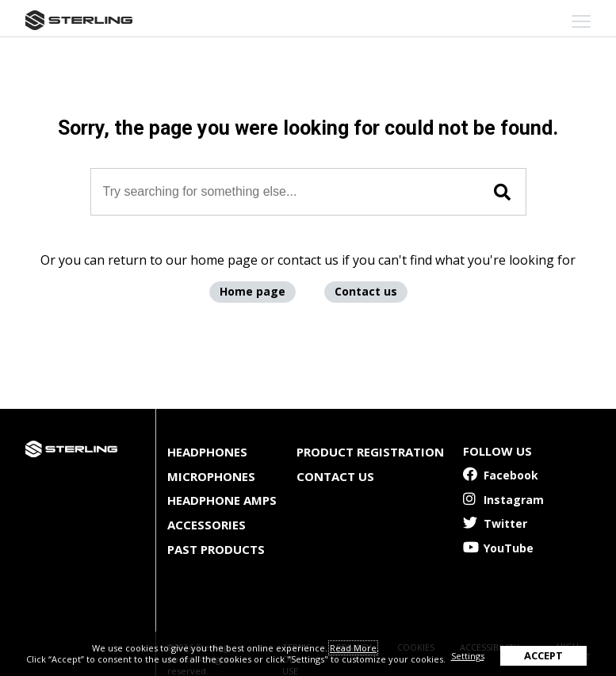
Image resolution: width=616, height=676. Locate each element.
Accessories (207, 525)
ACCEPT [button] (543, 655)
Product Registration (370, 452)
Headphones (207, 452)
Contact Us (335, 476)
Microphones (211, 476)
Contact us (366, 291)
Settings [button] (468, 656)
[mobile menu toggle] (581, 21)
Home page (253, 291)
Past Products (216, 549)
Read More (353, 648)
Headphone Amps (222, 500)
